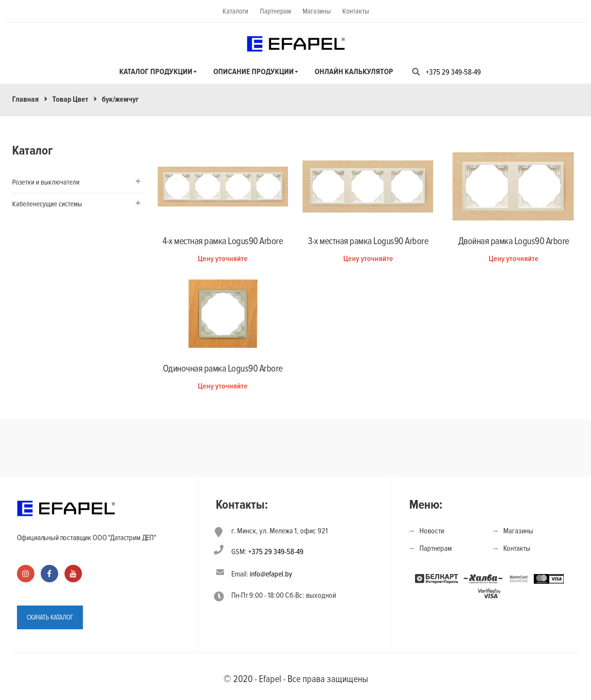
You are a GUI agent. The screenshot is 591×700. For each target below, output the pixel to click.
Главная (25, 99)
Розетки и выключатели (46, 182)
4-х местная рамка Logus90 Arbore (223, 241)
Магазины (317, 11)
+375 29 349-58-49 (453, 72)
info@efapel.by (271, 574)
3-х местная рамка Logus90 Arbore (368, 241)
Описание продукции (254, 72)
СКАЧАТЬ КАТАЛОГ (50, 617)
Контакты (356, 11)
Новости (432, 531)
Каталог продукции (156, 72)
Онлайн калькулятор (354, 72)
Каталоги (235, 11)
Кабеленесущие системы (47, 204)
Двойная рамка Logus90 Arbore (514, 241)
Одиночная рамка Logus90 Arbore (223, 369)
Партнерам (275, 11)
